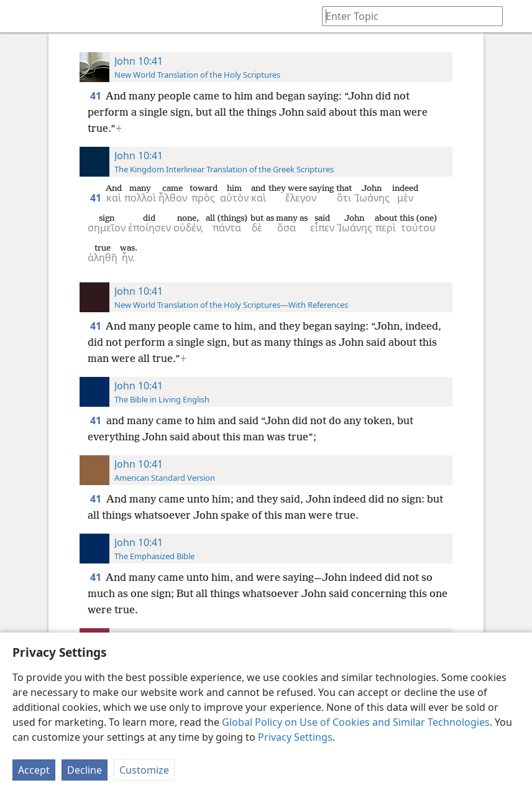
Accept (34, 770)
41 (97, 96)
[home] (19, 16)
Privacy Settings (295, 737)
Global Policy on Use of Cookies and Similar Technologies (356, 722)
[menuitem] (19, 16)
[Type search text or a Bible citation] (406, 16)
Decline (85, 770)
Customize (144, 770)
